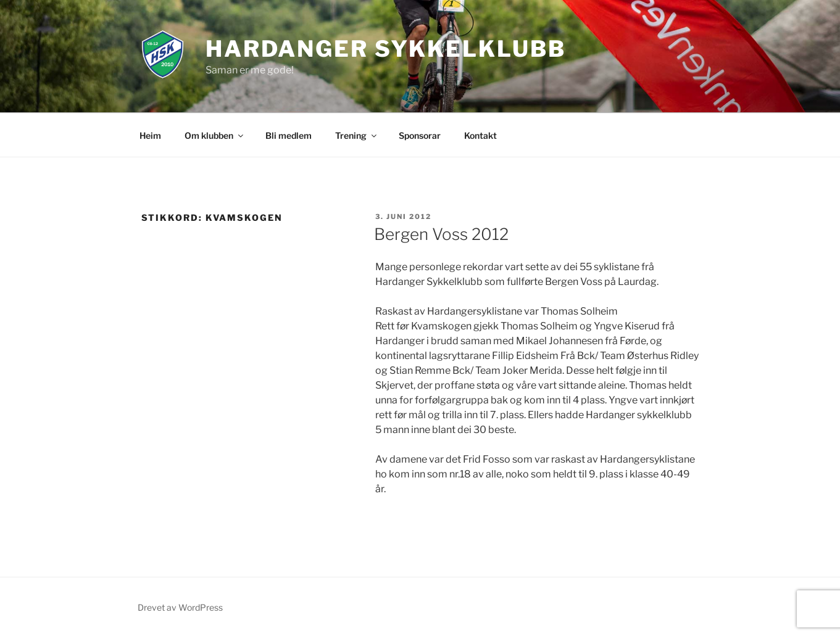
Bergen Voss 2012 (441, 234)
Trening (357, 135)
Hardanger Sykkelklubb (385, 49)
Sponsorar (420, 135)
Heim (150, 135)
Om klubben (215, 135)
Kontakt (480, 135)
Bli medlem (289, 135)
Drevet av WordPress (180, 607)
